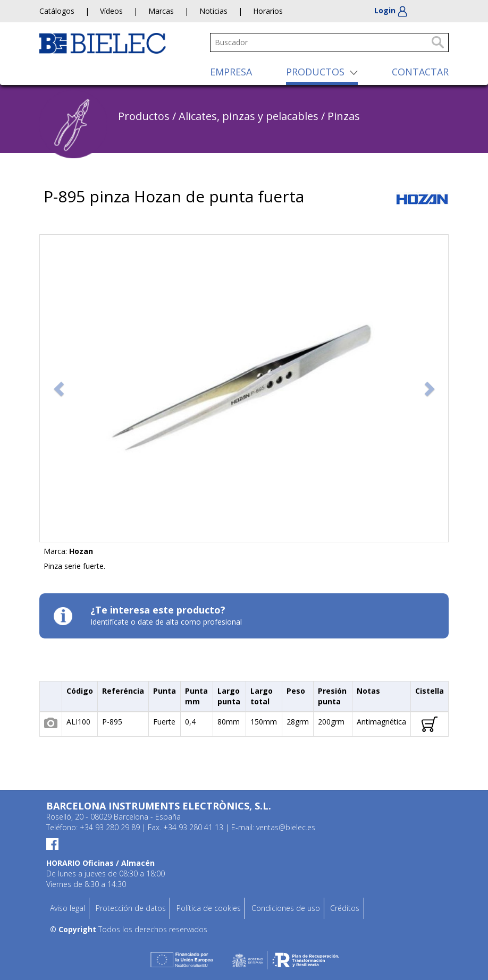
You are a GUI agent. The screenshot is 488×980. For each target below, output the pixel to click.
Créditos (345, 908)
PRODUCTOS (315, 72)
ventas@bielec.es (286, 827)
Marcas (161, 11)
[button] (60, 388)
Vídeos (111, 11)
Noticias (213, 11)
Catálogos (57, 11)
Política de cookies (209, 908)
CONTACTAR (420, 72)
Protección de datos (131, 908)
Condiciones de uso (286, 908)
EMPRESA (231, 72)
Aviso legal (68, 908)
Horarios (268, 11)
